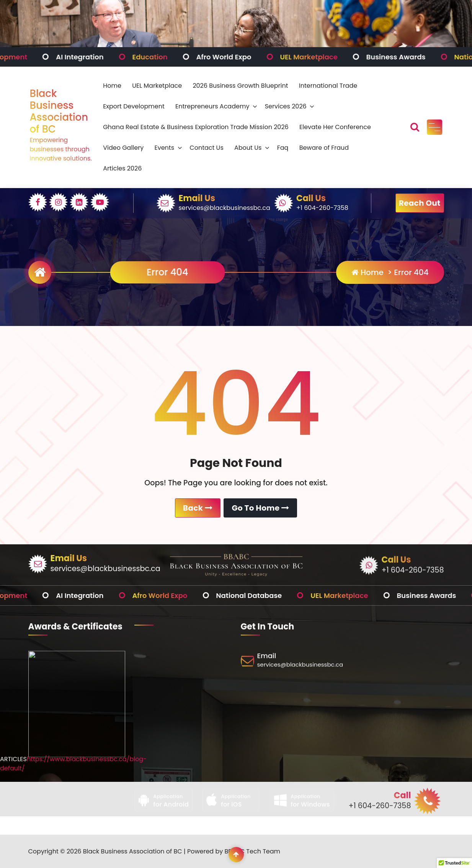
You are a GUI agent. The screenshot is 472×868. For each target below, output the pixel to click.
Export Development (134, 106)
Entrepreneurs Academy (212, 106)
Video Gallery (123, 148)
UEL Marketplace (327, 57)
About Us (248, 148)
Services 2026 (286, 106)
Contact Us (206, 148)
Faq (283, 148)
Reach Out (420, 203)
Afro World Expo (242, 57)
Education (168, 57)
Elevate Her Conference (335, 127)
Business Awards (414, 57)
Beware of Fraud (324, 148)
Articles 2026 (122, 168)
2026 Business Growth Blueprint (240, 86)
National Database (267, 595)
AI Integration (98, 57)
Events (164, 148)
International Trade (328, 86)
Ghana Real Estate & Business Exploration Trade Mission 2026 (196, 127)
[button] (454, 861)
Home (112, 86)
